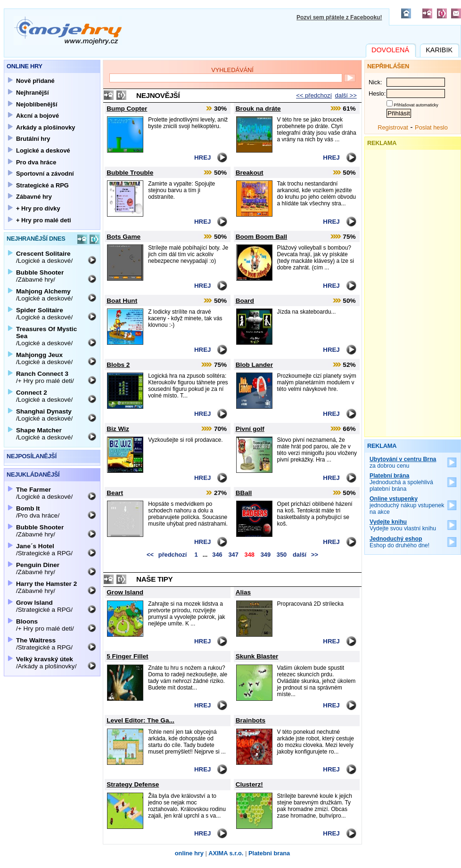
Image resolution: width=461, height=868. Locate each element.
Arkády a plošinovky (46, 127)
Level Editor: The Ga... (140, 720)
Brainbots (251, 720)
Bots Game (123, 237)
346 (217, 555)
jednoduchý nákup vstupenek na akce (407, 505)
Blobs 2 (118, 365)
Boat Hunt (122, 301)
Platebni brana (269, 853)
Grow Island (125, 592)
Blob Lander (254, 365)
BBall (244, 493)
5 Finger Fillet (127, 656)
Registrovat (393, 127)
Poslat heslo (431, 127)
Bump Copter (127, 109)
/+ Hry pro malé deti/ (45, 377)
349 (266, 555)
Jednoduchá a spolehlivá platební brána (401, 482)
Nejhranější (33, 93)
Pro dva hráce (36, 162)
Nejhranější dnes (36, 239)
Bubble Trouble (130, 173)
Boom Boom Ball (262, 237)
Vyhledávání (232, 70)
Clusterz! (249, 784)
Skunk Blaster (257, 656)
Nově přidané (35, 81)
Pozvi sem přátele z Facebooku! (339, 17)
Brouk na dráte (258, 109)
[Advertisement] (413, 291)
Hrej (202, 158)
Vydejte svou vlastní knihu (403, 525)
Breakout (250, 173)
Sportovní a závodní (45, 174)
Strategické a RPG (42, 185)
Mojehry (68, 31)
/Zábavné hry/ (40, 276)
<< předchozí (314, 95)
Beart (115, 493)
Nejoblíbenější (37, 104)
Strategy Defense (133, 784)
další (307, 555)
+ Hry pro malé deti (44, 220)
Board (245, 301)
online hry (189, 853)
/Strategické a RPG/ (44, 550)
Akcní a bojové (37, 116)
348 (250, 555)
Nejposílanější (32, 456)
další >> (346, 95)
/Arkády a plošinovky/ (46, 663)
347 (233, 555)
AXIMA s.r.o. (226, 853)
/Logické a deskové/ (44, 257)
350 (282, 555)
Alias (243, 592)
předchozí (165, 555)
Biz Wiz (118, 429)
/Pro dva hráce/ (38, 512)
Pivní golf (250, 429)
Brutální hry (33, 139)
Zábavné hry (34, 197)
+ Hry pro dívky (38, 208)
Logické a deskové (43, 150)
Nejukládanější (33, 475)
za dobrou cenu (403, 462)
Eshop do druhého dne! (399, 542)
